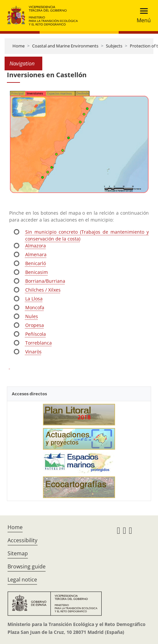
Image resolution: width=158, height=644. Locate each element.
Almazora (36, 246)
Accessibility (22, 540)
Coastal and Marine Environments (65, 46)
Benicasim (37, 272)
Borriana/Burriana (45, 281)
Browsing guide (27, 566)
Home (19, 46)
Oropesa (35, 325)
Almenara (36, 254)
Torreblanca (39, 343)
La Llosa (34, 299)
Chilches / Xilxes (43, 290)
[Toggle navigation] (142, 16)
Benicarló (36, 263)
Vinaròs (33, 352)
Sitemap (18, 553)
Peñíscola (36, 334)
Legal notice (22, 580)
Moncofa (35, 307)
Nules (32, 316)
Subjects (114, 46)
